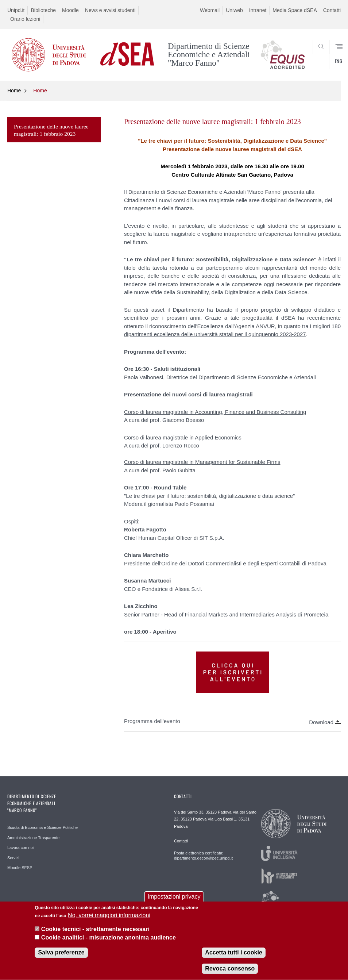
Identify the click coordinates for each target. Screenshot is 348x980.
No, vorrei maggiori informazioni (109, 919)
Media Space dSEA (295, 10)
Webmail (210, 10)
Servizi (13, 858)
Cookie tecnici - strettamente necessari (95, 933)
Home (14, 91)
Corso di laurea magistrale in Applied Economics (183, 437)
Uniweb (234, 10)
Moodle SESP (20, 868)
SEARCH (318, 63)
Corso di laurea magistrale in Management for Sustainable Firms (202, 462)
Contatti (332, 10)
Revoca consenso (230, 972)
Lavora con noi (20, 848)
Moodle (70, 10)
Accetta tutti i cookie (233, 956)
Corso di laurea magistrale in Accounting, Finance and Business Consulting (215, 412)
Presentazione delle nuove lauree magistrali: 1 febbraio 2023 (51, 130)
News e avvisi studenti (110, 10)
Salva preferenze (61, 956)
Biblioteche (43, 10)
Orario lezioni (25, 19)
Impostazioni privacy (174, 900)
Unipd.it (16, 10)
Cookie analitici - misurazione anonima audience (109, 941)
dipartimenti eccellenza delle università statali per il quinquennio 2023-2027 (215, 334)
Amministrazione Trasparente (33, 838)
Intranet (258, 10)
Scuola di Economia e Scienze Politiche (42, 827)
